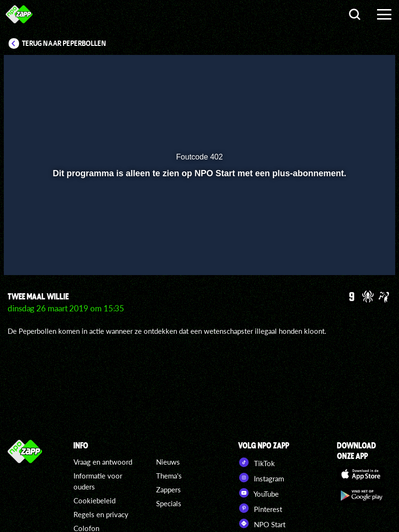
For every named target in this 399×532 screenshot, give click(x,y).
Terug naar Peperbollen (64, 43)
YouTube (258, 493)
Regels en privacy (101, 514)
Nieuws (168, 462)
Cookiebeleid (94, 500)
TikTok (257, 462)
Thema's (169, 476)
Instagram (261, 478)
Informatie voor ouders (98, 481)
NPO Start (262, 523)
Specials (169, 503)
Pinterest (260, 508)
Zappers (168, 489)
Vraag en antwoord (103, 462)
